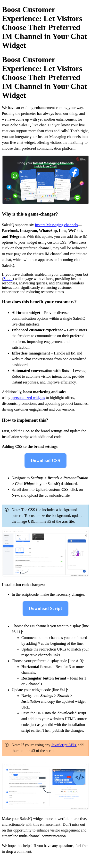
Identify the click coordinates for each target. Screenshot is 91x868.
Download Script (45, 608)
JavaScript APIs (64, 745)
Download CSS (46, 461)
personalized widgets (29, 398)
